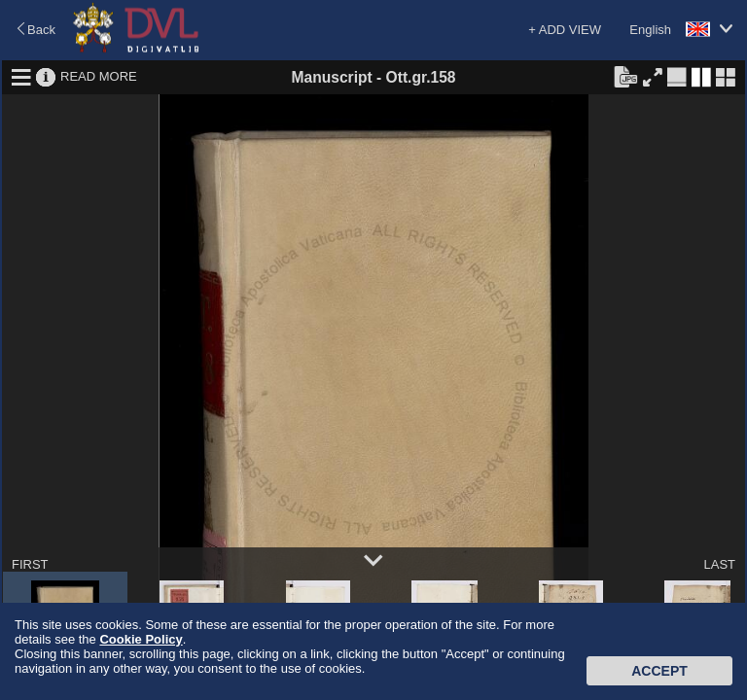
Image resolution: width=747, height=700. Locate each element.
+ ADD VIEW (565, 30)
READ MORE (99, 76)
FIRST (30, 564)
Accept (659, 671)
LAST (719, 564)
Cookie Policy (141, 639)
